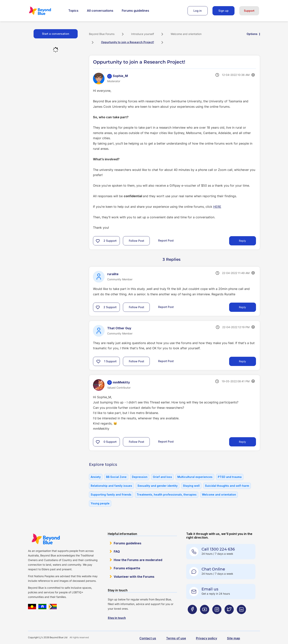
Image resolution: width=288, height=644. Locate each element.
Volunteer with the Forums (134, 577)
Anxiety (96, 477)
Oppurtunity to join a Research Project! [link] (128, 42)
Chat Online (213, 569)
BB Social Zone (116, 477)
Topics (73, 11)
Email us (210, 589)
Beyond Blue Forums (45, 11)
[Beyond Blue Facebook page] (192, 617)
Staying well (191, 486)
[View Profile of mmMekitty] (121, 382)
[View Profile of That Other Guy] (119, 328)
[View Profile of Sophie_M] (120, 76)
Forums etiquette (127, 568)
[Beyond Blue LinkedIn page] (241, 617)
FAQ (117, 551)
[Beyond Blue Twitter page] (229, 617)
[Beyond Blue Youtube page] (205, 617)
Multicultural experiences (195, 477)
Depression (140, 477)
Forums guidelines (135, 11)
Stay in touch (117, 618)
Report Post (166, 240)
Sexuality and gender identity (158, 486)
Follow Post (137, 241)
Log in (198, 11)
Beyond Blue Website (46, 539)
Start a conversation (56, 34)
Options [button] (252, 34)
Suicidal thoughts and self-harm (227, 486)
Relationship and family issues (111, 486)
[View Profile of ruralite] (113, 274)
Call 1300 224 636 (218, 549)
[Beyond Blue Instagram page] (217, 617)
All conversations (100, 11)
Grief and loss (162, 477)
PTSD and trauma (230, 477)
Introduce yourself (143, 34)
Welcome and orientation (186, 34)
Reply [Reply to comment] (242, 307)
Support (249, 11)
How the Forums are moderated (138, 560)
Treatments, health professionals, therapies (167, 495)
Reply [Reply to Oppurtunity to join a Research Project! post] (242, 241)
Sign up (223, 11)
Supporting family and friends (111, 495)
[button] (98, 241)
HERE (217, 207)
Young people (100, 503)
